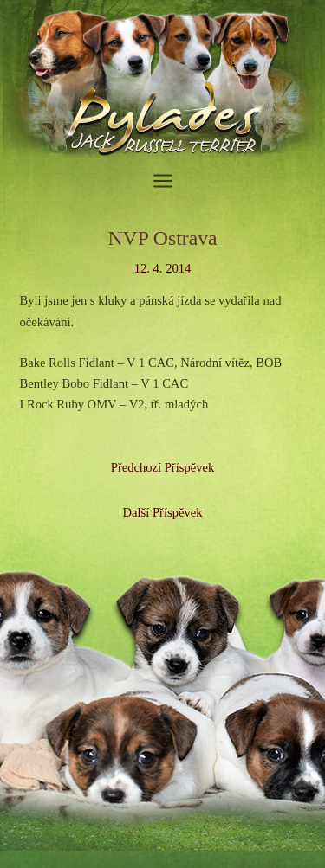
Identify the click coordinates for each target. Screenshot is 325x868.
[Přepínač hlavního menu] (163, 181)
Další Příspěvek (163, 512)
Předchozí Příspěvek (162, 467)
